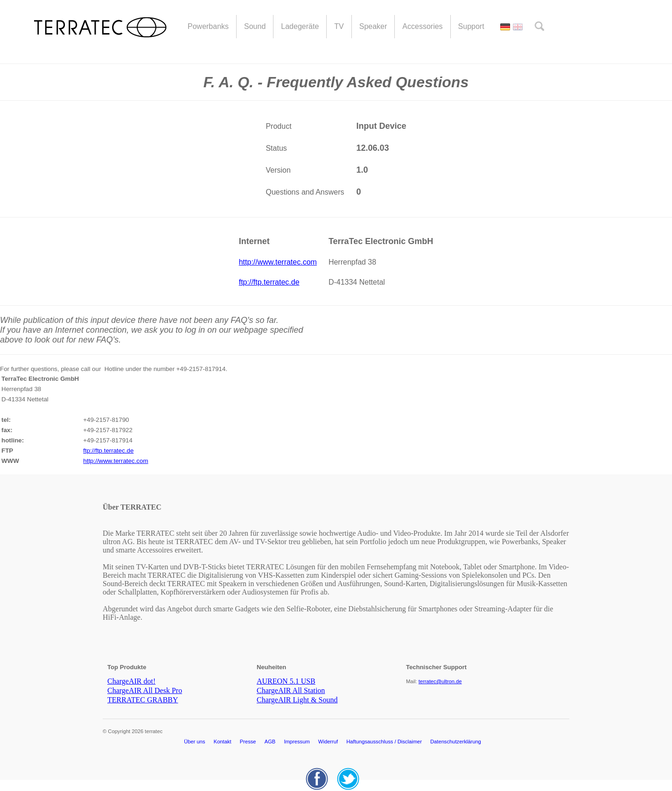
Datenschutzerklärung (456, 742)
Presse (248, 742)
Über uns (194, 742)
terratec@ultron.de (440, 681)
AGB (270, 742)
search (539, 26)
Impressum (297, 742)
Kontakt (223, 742)
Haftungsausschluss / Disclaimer (384, 742)
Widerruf (328, 742)
